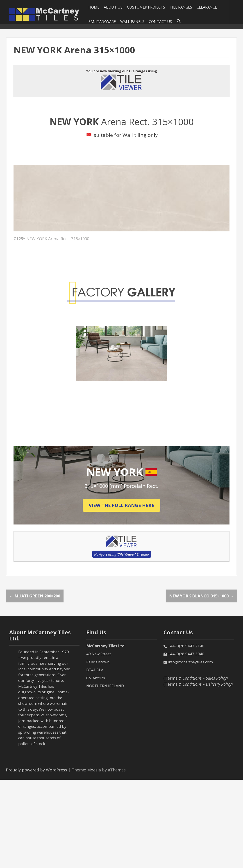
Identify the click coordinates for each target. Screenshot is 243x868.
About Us (113, 7)
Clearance (207, 7)
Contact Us (160, 22)
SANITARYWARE (102, 22)
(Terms (196, 678)
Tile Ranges (181, 7)
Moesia (94, 770)
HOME (94, 7)
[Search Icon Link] (179, 21)
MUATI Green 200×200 (35, 596)
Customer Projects (146, 7)
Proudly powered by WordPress (36, 770)
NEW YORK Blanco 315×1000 (201, 596)
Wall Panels (132, 22)
